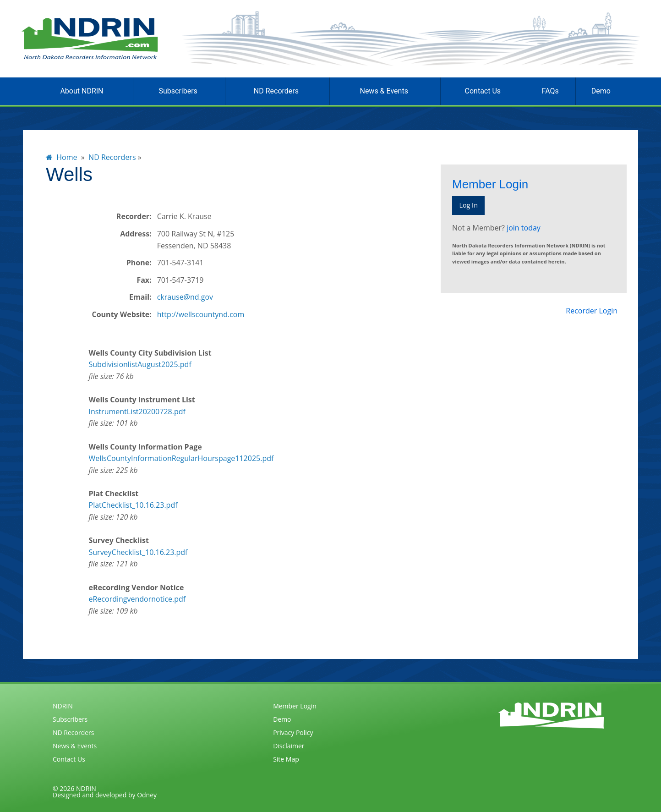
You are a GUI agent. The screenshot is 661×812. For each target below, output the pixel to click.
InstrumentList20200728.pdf (137, 411)
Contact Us (483, 91)
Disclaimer (289, 746)
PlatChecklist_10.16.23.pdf (133, 505)
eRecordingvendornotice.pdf (137, 599)
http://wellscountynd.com (201, 314)
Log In (468, 205)
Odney (147, 795)
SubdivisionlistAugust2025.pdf (140, 364)
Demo (601, 91)
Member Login (295, 706)
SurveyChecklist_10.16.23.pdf (138, 552)
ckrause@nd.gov (185, 297)
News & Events (384, 91)
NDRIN (63, 706)
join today (524, 228)
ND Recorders (276, 91)
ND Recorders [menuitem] (112, 157)
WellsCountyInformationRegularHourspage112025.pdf (181, 458)
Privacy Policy (293, 732)
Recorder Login (592, 311)
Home (62, 157)
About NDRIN (82, 91)
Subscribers (178, 91)
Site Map (286, 759)
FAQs (550, 91)
